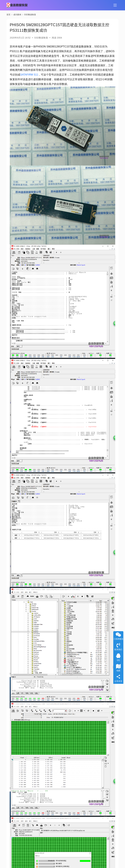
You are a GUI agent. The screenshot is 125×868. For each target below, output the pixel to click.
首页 (8, 15)
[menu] (115, 5)
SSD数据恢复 (41, 38)
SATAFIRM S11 (29, 75)
